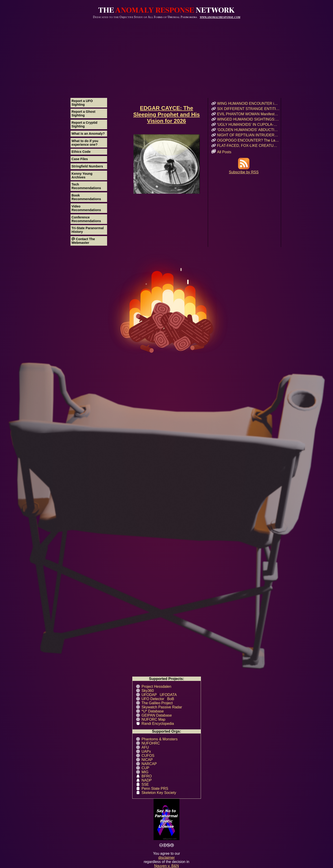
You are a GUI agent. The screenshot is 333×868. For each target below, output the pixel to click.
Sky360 (148, 691)
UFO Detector (153, 699)
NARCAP (149, 764)
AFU (145, 747)
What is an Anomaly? (88, 134)
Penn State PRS (155, 789)
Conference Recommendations (86, 219)
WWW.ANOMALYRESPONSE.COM (220, 17)
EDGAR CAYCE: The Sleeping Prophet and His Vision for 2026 (166, 114)
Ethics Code (81, 152)
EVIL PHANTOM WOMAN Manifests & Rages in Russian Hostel (248, 114)
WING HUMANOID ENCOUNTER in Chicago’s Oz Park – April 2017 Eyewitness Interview (248, 103)
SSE (145, 784)
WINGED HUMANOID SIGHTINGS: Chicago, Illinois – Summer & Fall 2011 (248, 119)
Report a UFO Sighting (82, 103)
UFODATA (168, 695)
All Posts (224, 152)
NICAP (147, 760)
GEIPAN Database (157, 715)
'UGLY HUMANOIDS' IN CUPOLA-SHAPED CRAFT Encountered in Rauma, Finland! (248, 125)
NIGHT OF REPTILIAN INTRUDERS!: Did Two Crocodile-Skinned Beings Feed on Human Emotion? (248, 135)
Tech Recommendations (86, 186)
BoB (171, 699)
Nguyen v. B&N (166, 866)
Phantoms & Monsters (160, 739)
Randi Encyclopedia (158, 724)
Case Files (80, 159)
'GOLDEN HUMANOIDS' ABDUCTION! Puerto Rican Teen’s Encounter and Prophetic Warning (248, 130)
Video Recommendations (86, 208)
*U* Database (153, 711)
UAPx (146, 751)
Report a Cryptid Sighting (85, 124)
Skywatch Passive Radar (162, 707)
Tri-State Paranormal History (88, 230)
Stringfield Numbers (87, 166)
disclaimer (166, 858)
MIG (145, 772)
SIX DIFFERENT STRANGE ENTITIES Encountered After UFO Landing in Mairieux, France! (248, 109)
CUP (146, 768)
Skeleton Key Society (159, 793)
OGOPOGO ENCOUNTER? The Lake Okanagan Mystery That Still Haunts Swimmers (248, 140)
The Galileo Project (157, 703)
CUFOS (148, 756)
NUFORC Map (154, 719)
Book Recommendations (86, 197)
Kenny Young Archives (82, 175)
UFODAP (149, 695)
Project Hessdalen (157, 687)
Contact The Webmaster (83, 241)
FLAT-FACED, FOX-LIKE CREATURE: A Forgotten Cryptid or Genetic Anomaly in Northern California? (248, 146)
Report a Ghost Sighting (84, 113)
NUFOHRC (151, 743)
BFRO (147, 776)
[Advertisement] (167, 53)
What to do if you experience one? (85, 143)
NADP (147, 780)
